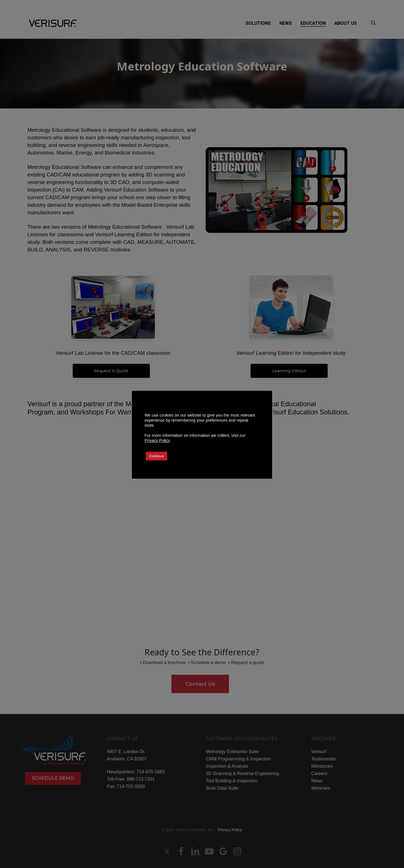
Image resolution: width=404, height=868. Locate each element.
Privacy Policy (157, 440)
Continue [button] (157, 456)
